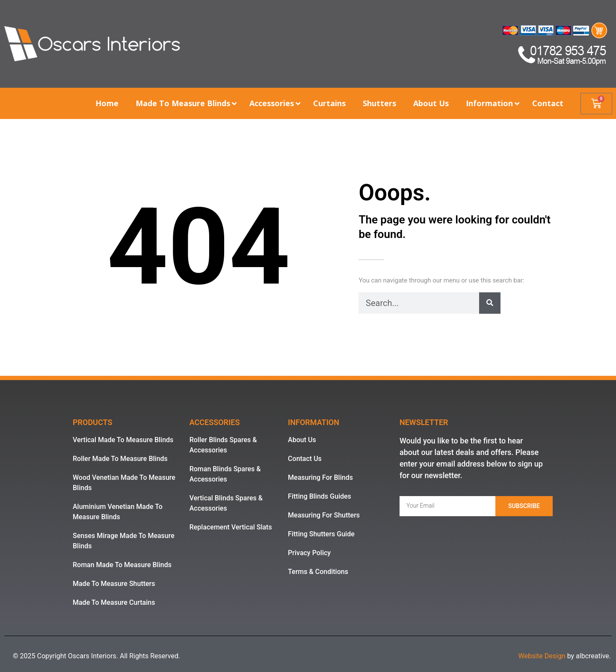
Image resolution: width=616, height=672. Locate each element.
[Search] (490, 303)
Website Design (542, 656)
